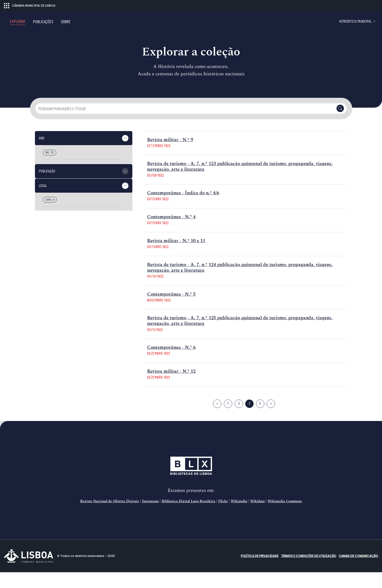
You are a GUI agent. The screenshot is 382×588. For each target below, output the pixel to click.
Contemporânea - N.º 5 (171, 310)
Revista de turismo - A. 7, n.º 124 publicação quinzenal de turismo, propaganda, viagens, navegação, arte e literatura (240, 283)
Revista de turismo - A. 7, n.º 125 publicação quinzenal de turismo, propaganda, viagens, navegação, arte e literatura (240, 336)
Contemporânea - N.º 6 (171, 363)
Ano (42, 154)
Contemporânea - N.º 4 (171, 233)
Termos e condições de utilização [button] (309, 572)
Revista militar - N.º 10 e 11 (176, 257)
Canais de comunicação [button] (358, 572)
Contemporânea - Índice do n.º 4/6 (183, 209)
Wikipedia (239, 517)
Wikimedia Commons (285, 517)
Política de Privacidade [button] (260, 572)
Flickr (223, 517)
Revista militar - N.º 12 (171, 387)
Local (43, 201)
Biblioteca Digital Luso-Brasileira (188, 517)
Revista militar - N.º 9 (170, 156)
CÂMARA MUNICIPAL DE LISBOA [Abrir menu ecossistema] (30, 6)
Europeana (150, 517)
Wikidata (257, 517)
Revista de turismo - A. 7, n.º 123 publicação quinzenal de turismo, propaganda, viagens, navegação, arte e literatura (240, 182)
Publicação (47, 187)
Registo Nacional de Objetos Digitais (110, 517)
